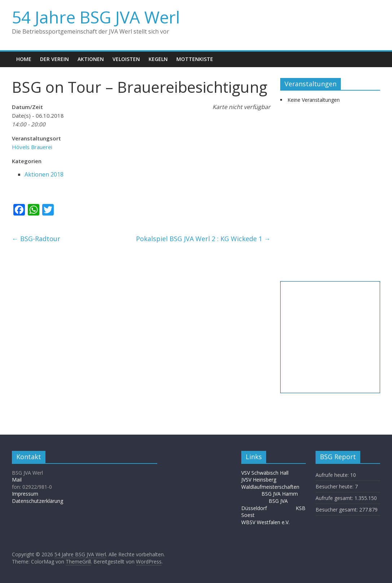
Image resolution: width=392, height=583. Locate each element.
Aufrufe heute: (333, 475)
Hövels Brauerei (32, 147)
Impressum (25, 494)
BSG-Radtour (36, 239)
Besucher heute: (335, 486)
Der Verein (54, 59)
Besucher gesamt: (337, 510)
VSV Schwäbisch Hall (265, 473)
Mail (17, 480)
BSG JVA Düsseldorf (265, 504)
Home (24, 59)
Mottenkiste (195, 59)
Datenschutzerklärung (38, 501)
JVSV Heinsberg (259, 480)
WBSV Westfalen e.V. (265, 522)
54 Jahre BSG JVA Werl (96, 17)
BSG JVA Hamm (280, 494)
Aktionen (91, 59)
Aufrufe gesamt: (335, 498)
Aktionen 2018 (44, 174)
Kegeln (158, 59)
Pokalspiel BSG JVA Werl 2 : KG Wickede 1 (203, 239)
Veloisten (126, 59)
